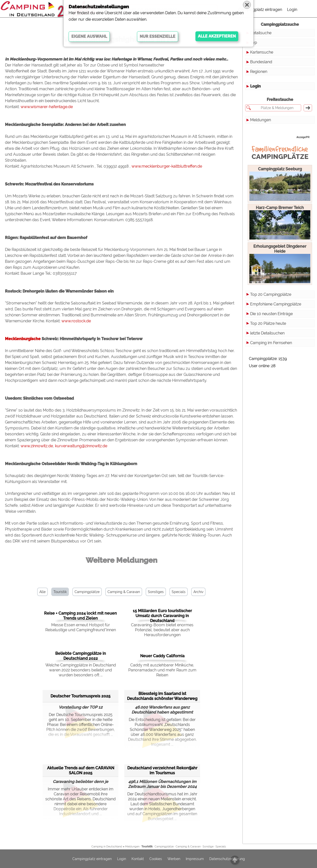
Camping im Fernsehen (271, 343)
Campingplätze (87, 592)
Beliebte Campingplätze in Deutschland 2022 (81, 656)
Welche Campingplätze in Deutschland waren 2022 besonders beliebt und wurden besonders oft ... (81, 670)
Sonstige (208, 847)
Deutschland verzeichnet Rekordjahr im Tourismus (162, 770)
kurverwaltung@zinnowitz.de (81, 446)
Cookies (156, 859)
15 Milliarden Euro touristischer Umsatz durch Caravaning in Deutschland (162, 616)
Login (292, 10)
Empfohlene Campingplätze (276, 304)
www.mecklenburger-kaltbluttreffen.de (167, 166)
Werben (174, 859)
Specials (179, 592)
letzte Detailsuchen (267, 333)
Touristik (60, 592)
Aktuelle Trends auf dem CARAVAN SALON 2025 (81, 770)
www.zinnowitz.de (37, 446)
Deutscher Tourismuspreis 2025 (80, 696)
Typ (254, 43)
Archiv (198, 592)
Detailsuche (261, 33)
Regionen (259, 72)
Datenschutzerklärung (227, 859)
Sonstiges (156, 592)
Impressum (195, 859)
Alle (42, 592)
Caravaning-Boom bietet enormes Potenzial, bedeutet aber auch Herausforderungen (162, 630)
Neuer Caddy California (162, 656)
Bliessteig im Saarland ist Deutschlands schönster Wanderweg (162, 696)
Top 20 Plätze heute (268, 323)
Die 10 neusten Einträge (271, 314)
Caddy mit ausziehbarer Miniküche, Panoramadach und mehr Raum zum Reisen (162, 670)
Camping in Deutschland (107, 847)
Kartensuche (262, 52)
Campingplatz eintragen (260, 10)
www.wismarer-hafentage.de (47, 107)
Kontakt (138, 859)
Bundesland (261, 62)
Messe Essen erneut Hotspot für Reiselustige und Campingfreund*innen (81, 627)
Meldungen (261, 120)
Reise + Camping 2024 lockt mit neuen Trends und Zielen (80, 616)
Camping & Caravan (124, 592)
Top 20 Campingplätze (271, 294)
